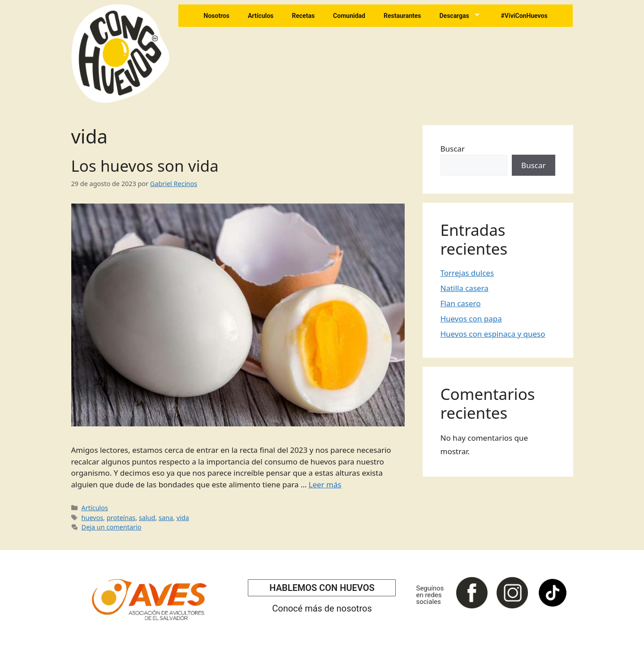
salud (147, 518)
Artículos (261, 16)
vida (183, 518)
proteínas (121, 518)
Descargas (461, 16)
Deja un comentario (112, 527)
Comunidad (349, 16)
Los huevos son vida (145, 166)
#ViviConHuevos (524, 16)
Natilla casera (465, 288)
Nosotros (216, 16)
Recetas (303, 16)
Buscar (453, 149)
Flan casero (461, 303)
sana (166, 518)
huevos (93, 518)
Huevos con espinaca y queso (493, 334)
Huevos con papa (471, 319)
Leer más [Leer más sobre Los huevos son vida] (325, 484)
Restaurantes (402, 16)
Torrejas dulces (467, 273)
